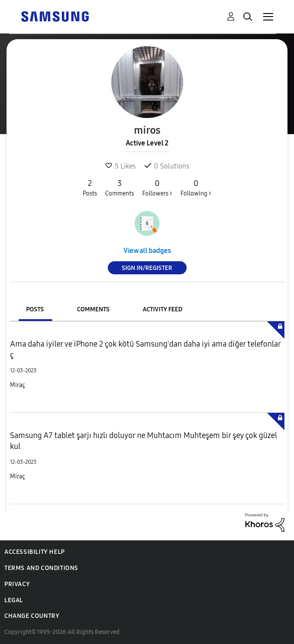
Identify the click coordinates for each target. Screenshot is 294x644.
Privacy (17, 584)
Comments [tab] (93, 309)
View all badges (147, 251)
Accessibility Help (35, 552)
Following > (196, 188)
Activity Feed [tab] (162, 309)
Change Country (32, 616)
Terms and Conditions (41, 568)
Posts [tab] (35, 309)
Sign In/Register (147, 268)
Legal (14, 600)
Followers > (157, 188)
